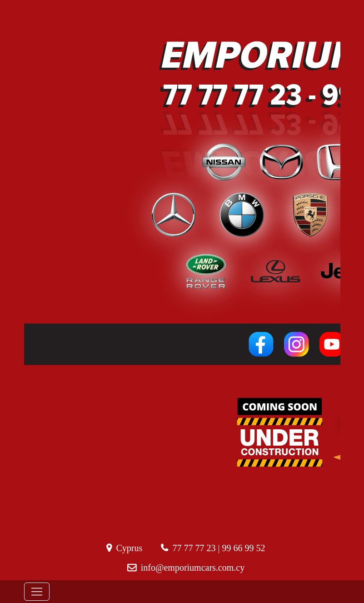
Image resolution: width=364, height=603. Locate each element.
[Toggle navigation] (37, 592)
